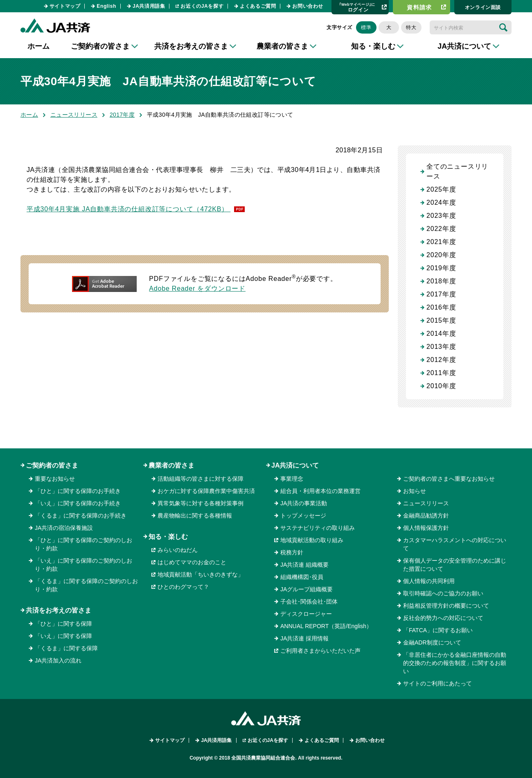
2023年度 (441, 216)
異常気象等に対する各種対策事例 (201, 503)
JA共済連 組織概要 (304, 565)
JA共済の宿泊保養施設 (64, 528)
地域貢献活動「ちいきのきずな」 (201, 574)
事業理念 (292, 479)
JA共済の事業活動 (304, 503)
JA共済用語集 (149, 6)
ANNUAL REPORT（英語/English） (326, 626)
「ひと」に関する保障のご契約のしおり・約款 (83, 544)
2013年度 (441, 347)
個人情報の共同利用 (429, 581)
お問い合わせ (308, 6)
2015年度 (441, 320)
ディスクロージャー (306, 614)
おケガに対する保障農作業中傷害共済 (206, 491)
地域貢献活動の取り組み (312, 540)
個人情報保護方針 (426, 528)
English (106, 6)
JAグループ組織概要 (307, 589)
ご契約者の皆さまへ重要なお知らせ (449, 479)
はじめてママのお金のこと (192, 562)
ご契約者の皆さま (52, 465)
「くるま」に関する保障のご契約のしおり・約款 (86, 585)
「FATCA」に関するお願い (438, 630)
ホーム (38, 46)
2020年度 (441, 255)
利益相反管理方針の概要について (446, 606)
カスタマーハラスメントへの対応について (455, 544)
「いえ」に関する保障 (63, 636)
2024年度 (441, 202)
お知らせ (415, 491)
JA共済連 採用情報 (304, 638)
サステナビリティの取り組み (318, 528)
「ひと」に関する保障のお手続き (78, 491)
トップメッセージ (303, 516)
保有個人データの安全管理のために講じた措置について (455, 565)
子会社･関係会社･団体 (309, 602)
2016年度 (441, 307)
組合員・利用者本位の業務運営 (320, 491)
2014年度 (441, 334)
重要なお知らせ (55, 479)
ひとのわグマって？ (183, 587)
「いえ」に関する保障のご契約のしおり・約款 (83, 565)
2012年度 (441, 360)
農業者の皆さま (171, 465)
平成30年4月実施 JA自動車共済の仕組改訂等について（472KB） (128, 209)
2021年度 (441, 242)
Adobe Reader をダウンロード (197, 288)
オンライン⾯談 (483, 7)
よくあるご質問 (258, 6)
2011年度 (441, 373)
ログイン (357, 7)
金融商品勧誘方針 (426, 516)
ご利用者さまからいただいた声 (320, 651)
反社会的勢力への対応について (443, 618)
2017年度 (122, 115)
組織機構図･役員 (302, 577)
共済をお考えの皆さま (59, 610)
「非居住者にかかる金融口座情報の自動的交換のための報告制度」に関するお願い (455, 663)
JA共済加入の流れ (58, 660)
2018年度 (441, 281)
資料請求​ (419, 7)
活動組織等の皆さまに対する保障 (201, 479)
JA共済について (295, 465)
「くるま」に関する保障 (66, 648)
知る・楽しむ (168, 537)
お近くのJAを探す (202, 6)
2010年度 (441, 386)
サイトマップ (65, 6)
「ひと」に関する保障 (63, 624)
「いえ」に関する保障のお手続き (78, 503)
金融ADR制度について (432, 642)
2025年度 (441, 189)
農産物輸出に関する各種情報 (195, 516)
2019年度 (441, 268)
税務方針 (292, 552)
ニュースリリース (74, 115)
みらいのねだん (178, 550)
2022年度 (441, 229)
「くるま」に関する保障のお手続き (81, 516)
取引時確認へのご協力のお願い (443, 593)
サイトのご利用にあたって (437, 683)
